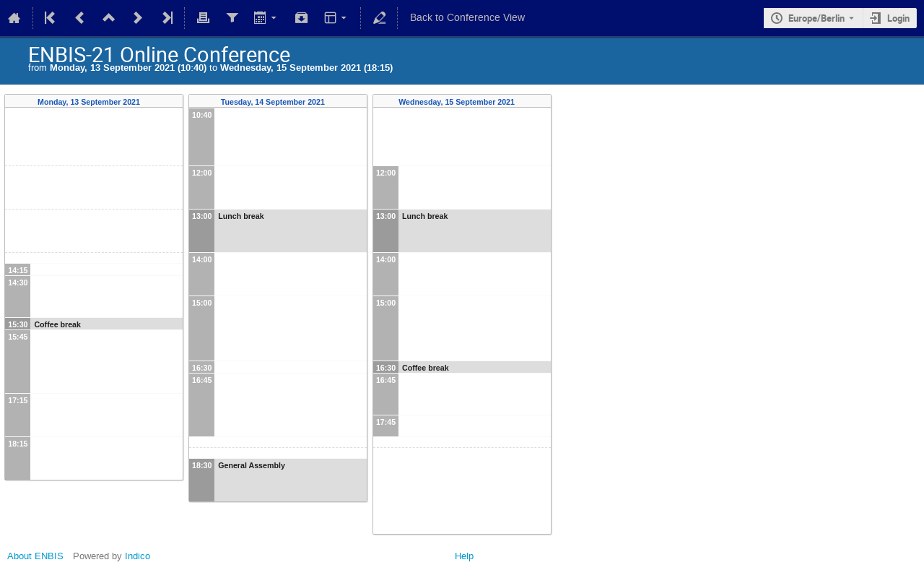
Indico (138, 556)
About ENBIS (35, 556)
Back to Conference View (467, 18)
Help (464, 556)
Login (898, 18)
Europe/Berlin (816, 18)
